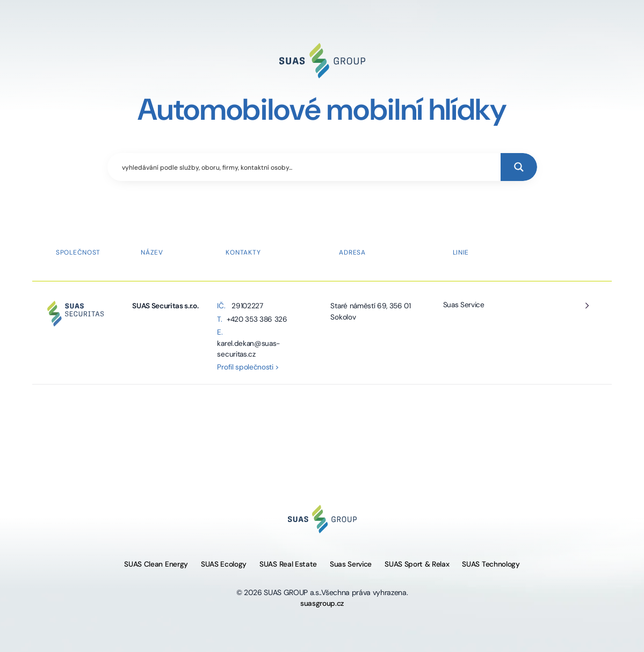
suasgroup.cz (322, 603)
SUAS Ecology (224, 564)
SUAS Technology (491, 564)
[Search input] (309, 167)
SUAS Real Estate (288, 564)
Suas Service (464, 305)
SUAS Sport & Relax (417, 564)
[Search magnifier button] (519, 167)
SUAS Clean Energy (156, 564)
